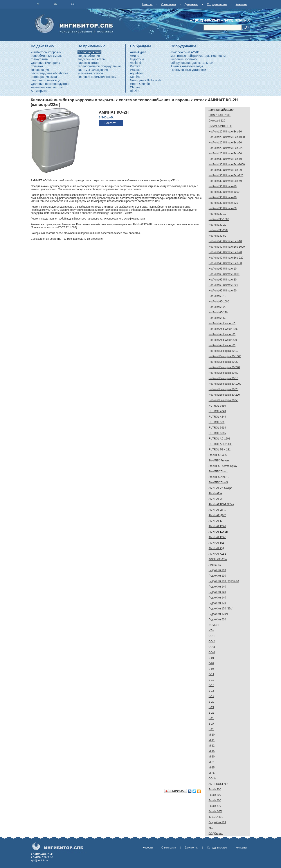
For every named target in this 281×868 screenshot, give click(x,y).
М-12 (212, 746)
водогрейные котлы (91, 59)
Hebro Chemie (140, 84)
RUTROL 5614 (217, 428)
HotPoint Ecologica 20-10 (223, 351)
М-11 (212, 740)
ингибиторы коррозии (46, 52)
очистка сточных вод (45, 80)
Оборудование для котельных (192, 63)
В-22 (211, 713)
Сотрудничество (217, 4)
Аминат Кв (215, 565)
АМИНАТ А (215, 493)
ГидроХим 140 (217, 587)
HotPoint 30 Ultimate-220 (223, 203)
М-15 (212, 751)
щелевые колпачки (184, 59)
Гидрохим (137, 59)
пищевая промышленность (97, 77)
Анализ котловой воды (187, 66)
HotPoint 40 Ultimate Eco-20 (225, 252)
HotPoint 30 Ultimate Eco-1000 (227, 164)
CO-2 (212, 641)
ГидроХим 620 (217, 620)
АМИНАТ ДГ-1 (217, 510)
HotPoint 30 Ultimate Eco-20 (225, 170)
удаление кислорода (45, 63)
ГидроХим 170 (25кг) (221, 609)
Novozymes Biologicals (146, 80)
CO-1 (212, 636)
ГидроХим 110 (217, 570)
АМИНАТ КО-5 (217, 537)
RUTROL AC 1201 (219, 439)
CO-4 (212, 652)
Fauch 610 (215, 806)
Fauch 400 (215, 800)
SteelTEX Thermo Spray (223, 466)
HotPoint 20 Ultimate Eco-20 (225, 143)
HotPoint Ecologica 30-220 (224, 395)
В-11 (211, 674)
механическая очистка (47, 87)
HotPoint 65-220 (218, 313)
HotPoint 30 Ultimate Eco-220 (226, 175)
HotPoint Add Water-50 (222, 345)
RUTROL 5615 (217, 433)
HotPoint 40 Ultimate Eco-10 (225, 241)
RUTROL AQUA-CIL (220, 444)
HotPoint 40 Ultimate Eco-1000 (227, 247)
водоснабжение (89, 56)
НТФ (211, 630)
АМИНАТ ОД (216, 548)
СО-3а (212, 779)
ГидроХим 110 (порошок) (224, 581)
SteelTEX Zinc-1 (218, 472)
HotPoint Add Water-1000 (223, 329)
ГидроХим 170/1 (218, 614)
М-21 (212, 762)
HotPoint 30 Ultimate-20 (222, 197)
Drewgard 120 (217, 121)
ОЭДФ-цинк (216, 833)
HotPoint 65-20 (217, 307)
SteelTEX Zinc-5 (218, 482)
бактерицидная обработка (49, 73)
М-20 (212, 757)
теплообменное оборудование (99, 66)
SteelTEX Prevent (219, 461)
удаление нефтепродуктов (50, 84)
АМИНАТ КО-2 (217, 526)
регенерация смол (44, 77)
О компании (169, 4)
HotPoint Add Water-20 (222, 334)
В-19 (211, 696)
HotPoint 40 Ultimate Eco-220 (226, 258)
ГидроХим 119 (217, 822)
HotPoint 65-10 (217, 296)
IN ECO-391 (216, 817)
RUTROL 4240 (217, 411)
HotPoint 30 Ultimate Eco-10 (225, 159)
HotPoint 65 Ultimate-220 (223, 285)
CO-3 (212, 647)
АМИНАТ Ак (216, 499)
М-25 (212, 768)
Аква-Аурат (138, 52)
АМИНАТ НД (216, 543)
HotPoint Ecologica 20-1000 (225, 356)
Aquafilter (136, 73)
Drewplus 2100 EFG (220, 126)
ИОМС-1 (214, 625)
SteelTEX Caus (218, 455)
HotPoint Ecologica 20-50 (223, 373)
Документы (191, 4)
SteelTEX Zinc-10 (219, 477)
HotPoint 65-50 (217, 318)
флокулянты (40, 59)
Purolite (135, 66)
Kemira (135, 77)
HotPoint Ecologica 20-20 (223, 362)
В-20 (211, 702)
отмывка (37, 66)
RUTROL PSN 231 (220, 450)
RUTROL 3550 (217, 406)
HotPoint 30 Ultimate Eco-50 (225, 181)
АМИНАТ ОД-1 (217, 554)
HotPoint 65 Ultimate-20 (222, 280)
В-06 (211, 669)
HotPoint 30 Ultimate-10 (222, 186)
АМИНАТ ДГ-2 (217, 515)
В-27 (211, 724)
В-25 (211, 718)
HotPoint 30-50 (217, 236)
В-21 (211, 707)
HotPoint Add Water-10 (222, 323)
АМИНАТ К (215, 521)
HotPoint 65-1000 (219, 302)
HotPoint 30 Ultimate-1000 (224, 192)
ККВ (211, 828)
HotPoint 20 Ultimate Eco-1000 (227, 137)
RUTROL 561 (216, 422)
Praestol (136, 70)
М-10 (212, 735)
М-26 (212, 773)
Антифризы (39, 91)
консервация (40, 70)
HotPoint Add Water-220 (223, 340)
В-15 (211, 685)
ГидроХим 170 (217, 603)
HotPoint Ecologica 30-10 (223, 378)
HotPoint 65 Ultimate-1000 (224, 274)
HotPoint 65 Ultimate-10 (222, 269)
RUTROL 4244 (217, 417)
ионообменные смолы (47, 56)
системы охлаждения (93, 70)
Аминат (135, 56)
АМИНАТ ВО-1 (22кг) (221, 504)
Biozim (135, 91)
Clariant (135, 87)
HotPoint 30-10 (217, 214)
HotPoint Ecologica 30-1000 (225, 384)
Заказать (111, 123)
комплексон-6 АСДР (185, 52)
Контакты (241, 4)
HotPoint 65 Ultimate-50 (222, 291)
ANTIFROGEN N (219, 784)
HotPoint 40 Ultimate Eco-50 (225, 263)
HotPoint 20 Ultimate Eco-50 (225, 154)
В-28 (211, 729)
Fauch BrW (215, 811)
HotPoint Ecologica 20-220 (224, 367)
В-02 (211, 663)
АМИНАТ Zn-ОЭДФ (220, 488)
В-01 (211, 658)
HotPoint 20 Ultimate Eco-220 (226, 148)
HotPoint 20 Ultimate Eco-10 (225, 132)
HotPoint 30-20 (217, 225)
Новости (147, 4)
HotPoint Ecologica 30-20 (223, 389)
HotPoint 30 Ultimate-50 (222, 208)
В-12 (211, 680)
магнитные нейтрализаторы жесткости (198, 56)
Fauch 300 (215, 795)
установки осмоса (90, 73)
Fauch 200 (215, 789)
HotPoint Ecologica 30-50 (223, 400)
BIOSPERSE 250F (220, 115)
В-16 (211, 691)
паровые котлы (88, 63)
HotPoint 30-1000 (219, 219)
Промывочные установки (188, 70)
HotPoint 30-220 (218, 230)
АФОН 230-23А (218, 559)
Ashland (136, 63)
